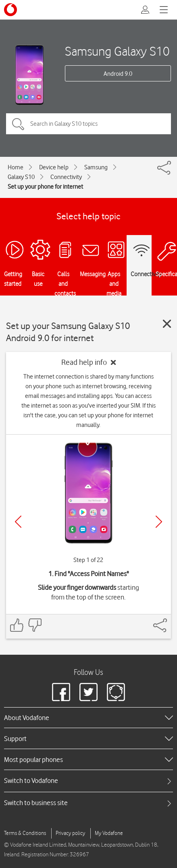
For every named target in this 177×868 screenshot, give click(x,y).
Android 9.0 (118, 74)
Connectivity (66, 177)
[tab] (88, 781)
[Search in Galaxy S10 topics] (88, 124)
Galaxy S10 (21, 177)
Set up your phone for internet (45, 187)
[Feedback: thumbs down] (35, 625)
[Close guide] (167, 324)
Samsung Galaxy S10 (117, 51)
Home (16, 167)
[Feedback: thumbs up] (17, 625)
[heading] (88, 718)
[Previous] (18, 522)
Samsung (96, 167)
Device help (54, 167)
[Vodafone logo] (10, 10)
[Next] (159, 522)
